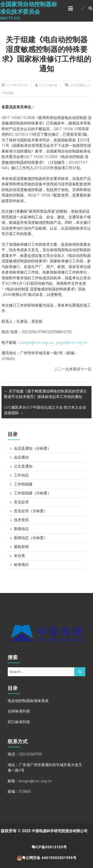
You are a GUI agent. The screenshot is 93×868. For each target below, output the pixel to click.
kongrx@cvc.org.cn (36, 343)
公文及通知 (78, 85)
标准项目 (21, 565)
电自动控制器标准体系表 (28, 701)
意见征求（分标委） (31, 511)
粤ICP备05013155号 (51, 847)
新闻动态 (21, 529)
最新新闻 (21, 547)
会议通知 (21, 457)
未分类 (19, 556)
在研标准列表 (19, 711)
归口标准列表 (19, 722)
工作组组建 (23, 484)
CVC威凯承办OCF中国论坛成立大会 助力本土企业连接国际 (45, 410)
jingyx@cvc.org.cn (72, 343)
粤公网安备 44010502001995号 (49, 858)
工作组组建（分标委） (32, 493)
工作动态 (21, 475)
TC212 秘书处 (48, 85)
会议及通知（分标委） (32, 448)
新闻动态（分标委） (31, 538)
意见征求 (21, 502)
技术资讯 (21, 520)
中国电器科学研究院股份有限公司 (62, 831)
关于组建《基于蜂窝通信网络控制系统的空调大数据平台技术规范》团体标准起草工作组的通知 (45, 394)
